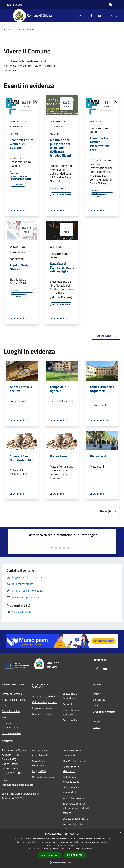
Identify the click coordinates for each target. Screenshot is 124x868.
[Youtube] (98, 15)
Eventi (97, 727)
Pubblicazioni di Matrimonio (71, 769)
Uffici (5, 705)
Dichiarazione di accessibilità (71, 790)
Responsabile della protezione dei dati (73, 827)
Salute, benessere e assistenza (73, 712)
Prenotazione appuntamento (40, 753)
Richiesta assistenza (43, 777)
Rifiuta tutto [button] (75, 855)
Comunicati (99, 700)
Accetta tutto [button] (50, 855)
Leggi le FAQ (39, 771)
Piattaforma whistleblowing (71, 779)
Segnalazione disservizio (40, 763)
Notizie (97, 694)
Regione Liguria (13, 5)
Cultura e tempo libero (45, 702)
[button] (62, 862)
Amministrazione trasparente (72, 753)
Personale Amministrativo (10, 725)
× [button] (120, 833)
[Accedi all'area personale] (110, 5)
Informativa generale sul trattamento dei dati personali (76, 808)
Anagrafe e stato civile (45, 696)
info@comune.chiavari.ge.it (17, 785)
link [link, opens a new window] (93, 848)
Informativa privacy (73, 798)
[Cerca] (117, 16)
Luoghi (97, 721)
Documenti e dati (11, 733)
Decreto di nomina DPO (75, 819)
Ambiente (68, 704)
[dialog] (62, 849)
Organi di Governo (12, 694)
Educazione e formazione (70, 696)
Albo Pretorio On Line (74, 761)
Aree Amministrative (13, 700)
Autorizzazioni (70, 720)
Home (7, 29)
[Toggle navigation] (6, 15)
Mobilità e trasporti (43, 714)
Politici (6, 717)
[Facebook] (90, 15)
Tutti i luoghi (107, 511)
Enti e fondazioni (11, 711)
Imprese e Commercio (44, 708)
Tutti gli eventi (106, 336)
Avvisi (96, 705)
